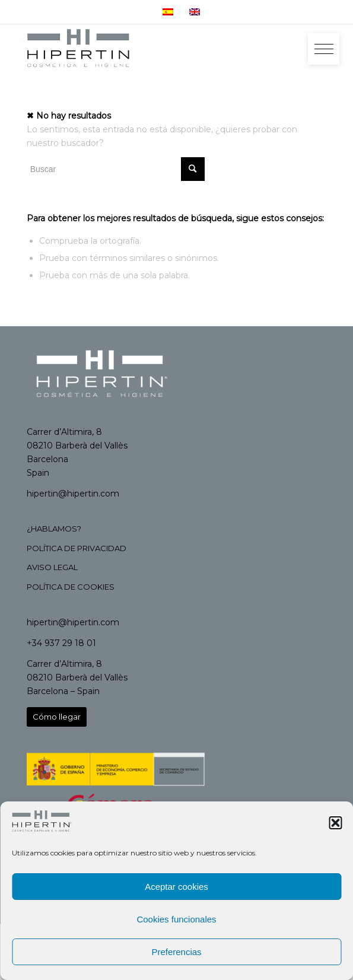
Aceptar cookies (176, 887)
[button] (335, 823)
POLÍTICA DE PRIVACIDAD (77, 548)
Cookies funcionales (176, 919)
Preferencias (176, 952)
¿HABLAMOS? (54, 529)
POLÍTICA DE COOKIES (71, 587)
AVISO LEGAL (52, 567)
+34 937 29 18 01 (61, 643)
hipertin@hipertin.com (73, 494)
